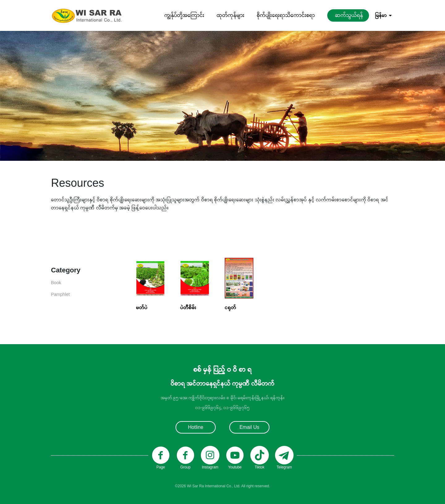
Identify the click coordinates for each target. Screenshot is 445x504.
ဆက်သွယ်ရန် (349, 15)
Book (56, 283)
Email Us (249, 427)
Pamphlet (60, 294)
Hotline (196, 427)
